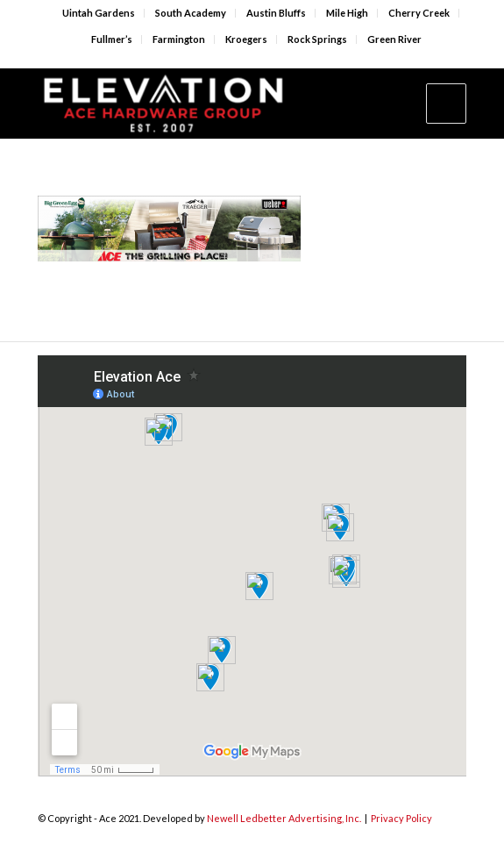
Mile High (347, 13)
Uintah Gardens (99, 13)
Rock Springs (317, 39)
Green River (394, 39)
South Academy (191, 13)
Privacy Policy (401, 818)
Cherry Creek (419, 13)
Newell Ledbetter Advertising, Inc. (284, 818)
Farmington (179, 39)
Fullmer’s (112, 39)
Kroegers (246, 39)
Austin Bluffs (276, 13)
